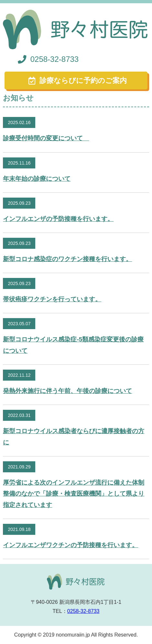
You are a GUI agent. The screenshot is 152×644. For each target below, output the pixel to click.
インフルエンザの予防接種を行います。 (58, 219)
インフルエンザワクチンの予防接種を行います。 (71, 545)
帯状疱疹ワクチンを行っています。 (52, 299)
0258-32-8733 (54, 59)
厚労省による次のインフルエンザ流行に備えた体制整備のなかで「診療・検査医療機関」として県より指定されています (74, 494)
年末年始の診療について (37, 179)
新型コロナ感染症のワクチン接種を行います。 (67, 259)
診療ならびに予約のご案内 (83, 80)
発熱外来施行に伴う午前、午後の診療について (67, 391)
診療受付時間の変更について (46, 138)
